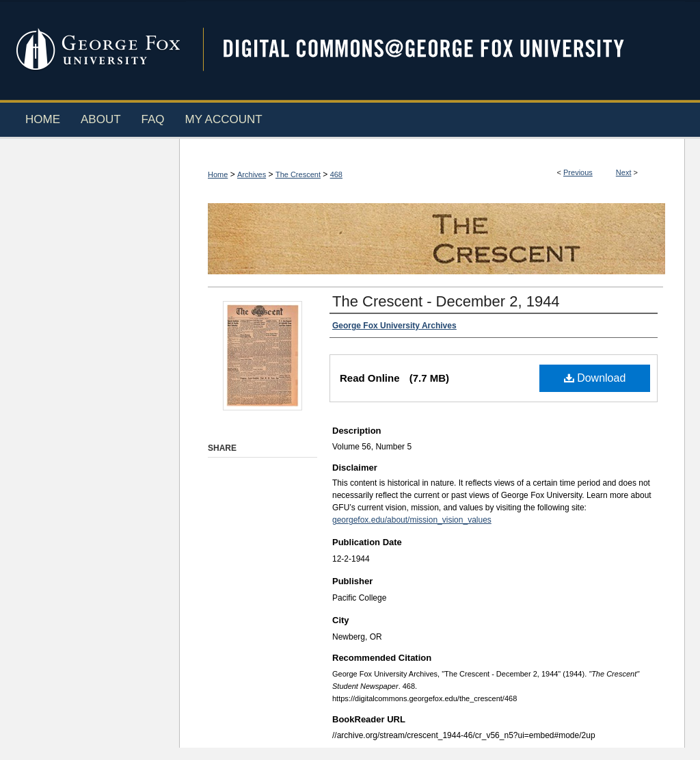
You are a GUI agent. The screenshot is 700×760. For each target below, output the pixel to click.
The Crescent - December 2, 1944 (446, 301)
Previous (578, 172)
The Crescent (298, 174)
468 (336, 174)
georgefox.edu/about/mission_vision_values (412, 520)
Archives (252, 174)
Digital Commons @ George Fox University (435, 50)
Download (595, 378)
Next (624, 172)
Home (218, 174)
